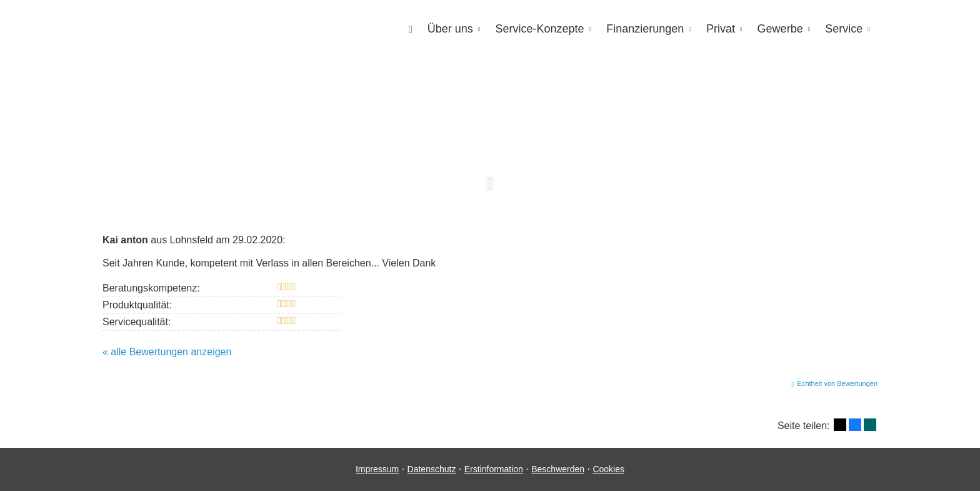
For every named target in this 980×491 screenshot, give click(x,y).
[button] (490, 191)
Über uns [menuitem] (450, 29)
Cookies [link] (608, 469)
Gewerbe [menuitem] (780, 29)
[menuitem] (411, 29)
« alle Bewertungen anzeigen (167, 352)
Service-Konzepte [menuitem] (539, 29)
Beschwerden (558, 469)
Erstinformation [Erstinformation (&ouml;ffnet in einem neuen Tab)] (494, 469)
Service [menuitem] (844, 29)
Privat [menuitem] (721, 29)
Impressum (377, 469)
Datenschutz (432, 469)
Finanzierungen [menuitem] (645, 29)
